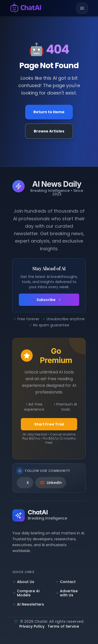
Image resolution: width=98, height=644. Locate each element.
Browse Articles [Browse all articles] (49, 131)
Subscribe (49, 300)
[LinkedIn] (51, 483)
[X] (25, 483)
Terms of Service (63, 627)
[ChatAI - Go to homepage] (26, 8)
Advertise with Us (66, 593)
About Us (23, 582)
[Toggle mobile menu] (82, 8)
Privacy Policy (32, 627)
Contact (65, 582)
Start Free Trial (49, 424)
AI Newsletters (28, 604)
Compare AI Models (26, 593)
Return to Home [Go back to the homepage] (49, 112)
